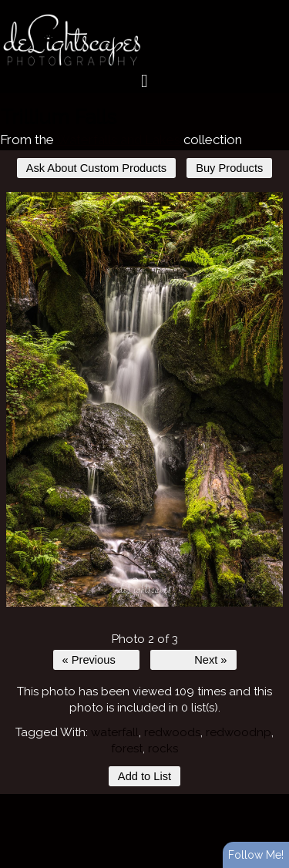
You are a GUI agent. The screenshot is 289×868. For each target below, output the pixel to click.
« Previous (89, 660)
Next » (210, 660)
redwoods (172, 732)
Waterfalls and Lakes (118, 140)
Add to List (144, 776)
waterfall (115, 732)
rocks (163, 749)
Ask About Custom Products (96, 168)
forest (127, 749)
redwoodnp (239, 732)
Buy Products (229, 168)
